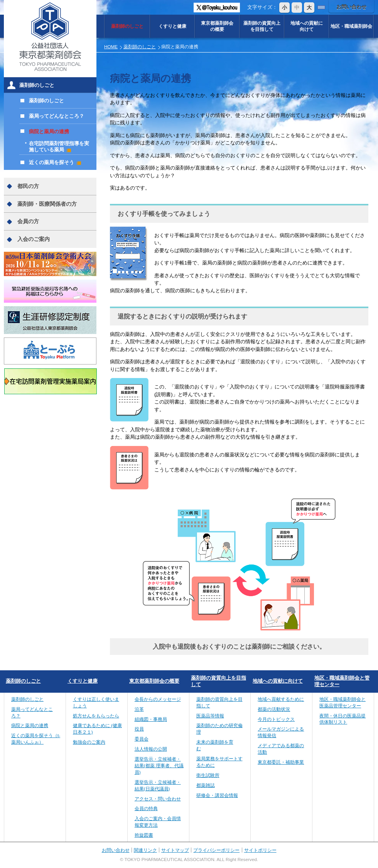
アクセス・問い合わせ (158, 799)
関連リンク (145, 850)
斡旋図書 (144, 835)
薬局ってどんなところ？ (57, 116)
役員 (139, 729)
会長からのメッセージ (158, 699)
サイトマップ (175, 850)
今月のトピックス (276, 719)
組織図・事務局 (151, 719)
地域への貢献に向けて (278, 681)
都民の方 (28, 186)
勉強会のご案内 (89, 742)
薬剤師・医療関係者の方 (47, 204)
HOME (111, 47)
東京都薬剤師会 (217, 26)
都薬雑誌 (206, 785)
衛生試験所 (208, 775)
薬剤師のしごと (127, 26)
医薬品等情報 (210, 716)
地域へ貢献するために (281, 699)
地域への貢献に (307, 26)
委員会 (142, 739)
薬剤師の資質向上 (262, 26)
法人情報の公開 (151, 749)
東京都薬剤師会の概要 (154, 681)
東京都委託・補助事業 (281, 762)
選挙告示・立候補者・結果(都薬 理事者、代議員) (159, 765)
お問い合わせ (351, 7)
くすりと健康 (172, 26)
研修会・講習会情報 (217, 795)
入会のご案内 (34, 239)
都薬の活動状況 (274, 709)
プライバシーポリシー (216, 850)
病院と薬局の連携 (49, 131)
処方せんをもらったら (96, 716)
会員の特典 (146, 808)
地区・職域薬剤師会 (351, 26)
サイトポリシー (260, 850)
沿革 (139, 709)
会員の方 (28, 221)
